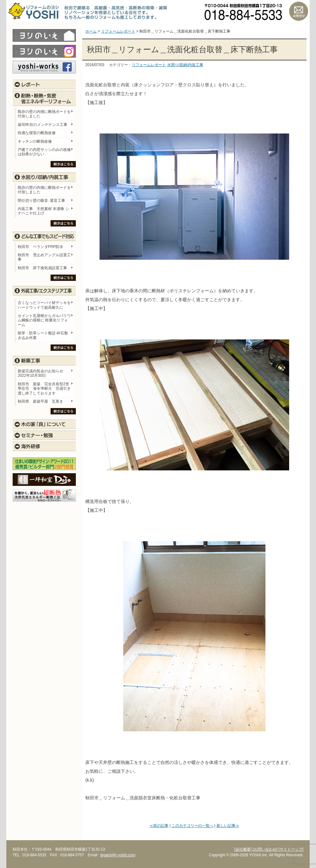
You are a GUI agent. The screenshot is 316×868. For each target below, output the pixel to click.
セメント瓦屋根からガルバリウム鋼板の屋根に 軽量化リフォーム (44, 320)
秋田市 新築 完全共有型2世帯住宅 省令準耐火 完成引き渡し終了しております (44, 389)
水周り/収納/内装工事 (185, 65)
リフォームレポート (149, 65)
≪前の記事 (159, 826)
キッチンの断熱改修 (37, 141)
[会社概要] (243, 849)
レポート (44, 84)
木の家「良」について (44, 424)
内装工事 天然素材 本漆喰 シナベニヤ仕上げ (43, 211)
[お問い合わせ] (265, 849)
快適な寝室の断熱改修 (37, 133)
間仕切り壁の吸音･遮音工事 (41, 201)
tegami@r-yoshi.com (118, 855)
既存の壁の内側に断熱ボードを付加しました (44, 114)
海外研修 (44, 446)
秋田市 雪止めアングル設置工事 (44, 257)
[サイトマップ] (291, 849)
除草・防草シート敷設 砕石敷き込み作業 (43, 335)
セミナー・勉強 (44, 435)
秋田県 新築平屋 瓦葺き (40, 401)
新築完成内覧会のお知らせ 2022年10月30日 (40, 373)
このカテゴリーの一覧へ (192, 826)
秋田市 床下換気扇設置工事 (42, 268)
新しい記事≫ (228, 826)
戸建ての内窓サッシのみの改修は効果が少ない (44, 152)
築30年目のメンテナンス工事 (43, 125)
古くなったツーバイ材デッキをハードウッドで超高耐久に (44, 305)
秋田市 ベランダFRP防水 (40, 247)
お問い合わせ (299, 11)
